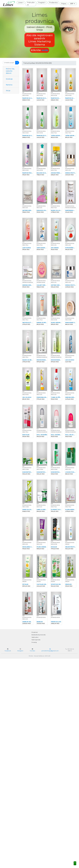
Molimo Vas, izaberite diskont (10, 71)
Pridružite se (31, 4)
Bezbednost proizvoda (39, 635)
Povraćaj (34, 642)
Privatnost (35, 632)
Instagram (20, 651)
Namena (9, 85)
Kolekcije (9, 79)
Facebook (8, 651)
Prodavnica (53, 3)
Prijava (64, 4)
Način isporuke (36, 640)
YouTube (32, 651)
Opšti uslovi (35, 637)
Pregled (41, 3)
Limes (20, 3)
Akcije (8, 91)
